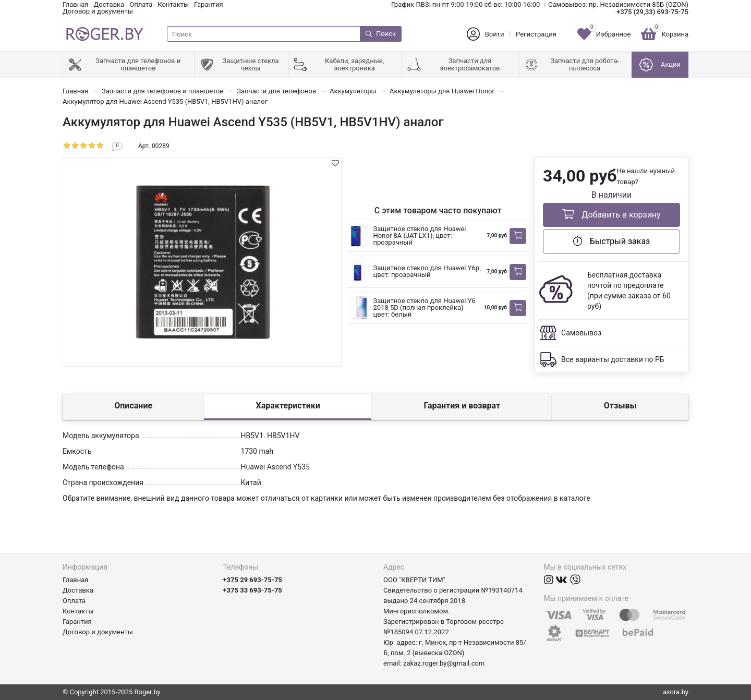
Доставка (109, 4)
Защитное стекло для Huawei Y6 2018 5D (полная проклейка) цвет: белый (425, 307)
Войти (495, 34)
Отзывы (620, 406)
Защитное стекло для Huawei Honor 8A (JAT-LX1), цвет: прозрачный (420, 236)
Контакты (173, 4)
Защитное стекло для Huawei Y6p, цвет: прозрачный (427, 271)
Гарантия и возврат (462, 406)
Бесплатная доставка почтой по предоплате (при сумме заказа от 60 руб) (629, 291)
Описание (133, 406)
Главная (75, 4)
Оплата (141, 4)
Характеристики (288, 406)
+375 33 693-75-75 (253, 590)
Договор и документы (98, 11)
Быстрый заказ (611, 241)
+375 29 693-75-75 (253, 580)
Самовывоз (581, 333)
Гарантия (209, 4)
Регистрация (536, 34)
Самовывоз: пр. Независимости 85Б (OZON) (618, 4)
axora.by (676, 692)
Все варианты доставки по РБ (613, 359)
